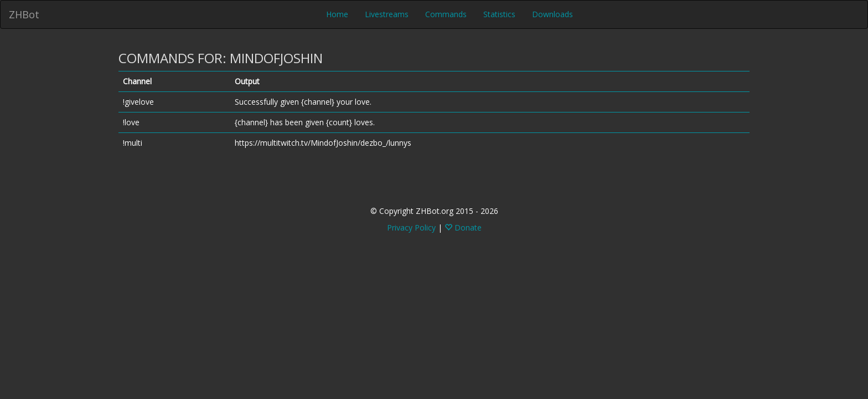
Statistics (499, 14)
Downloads (552, 14)
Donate (463, 227)
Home (337, 14)
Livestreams (387, 14)
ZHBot (24, 14)
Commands (446, 14)
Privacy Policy (411, 227)
